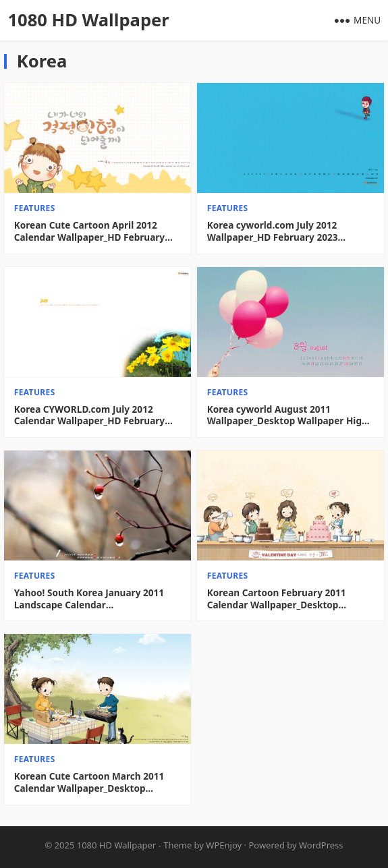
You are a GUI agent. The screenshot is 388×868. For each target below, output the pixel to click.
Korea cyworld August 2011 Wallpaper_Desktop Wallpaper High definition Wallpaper (287, 415)
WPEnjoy (224, 845)
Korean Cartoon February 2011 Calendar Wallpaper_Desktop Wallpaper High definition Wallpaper (290, 599)
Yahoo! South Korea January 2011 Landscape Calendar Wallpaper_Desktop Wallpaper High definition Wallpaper (94, 599)
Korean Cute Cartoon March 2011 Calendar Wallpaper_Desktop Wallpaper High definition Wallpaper (97, 782)
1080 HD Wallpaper (88, 20)
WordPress (321, 845)
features (35, 208)
